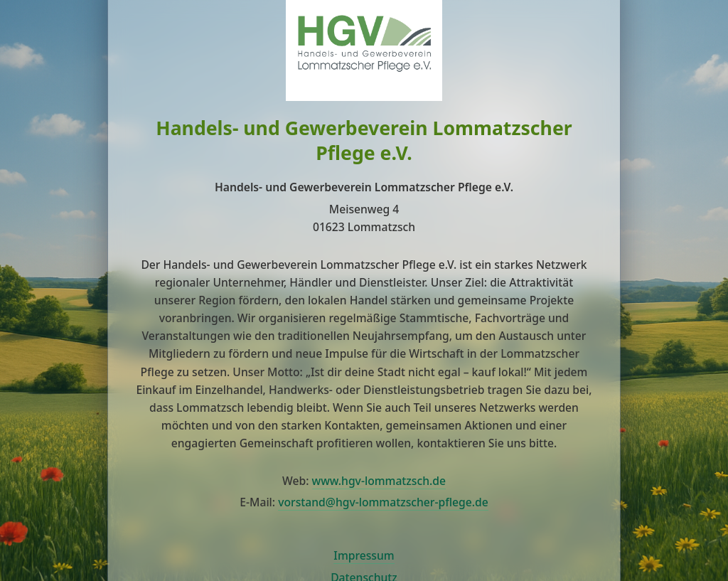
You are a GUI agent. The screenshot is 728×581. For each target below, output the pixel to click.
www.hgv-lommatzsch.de (379, 481)
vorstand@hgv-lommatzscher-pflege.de (383, 502)
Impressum (364, 555)
